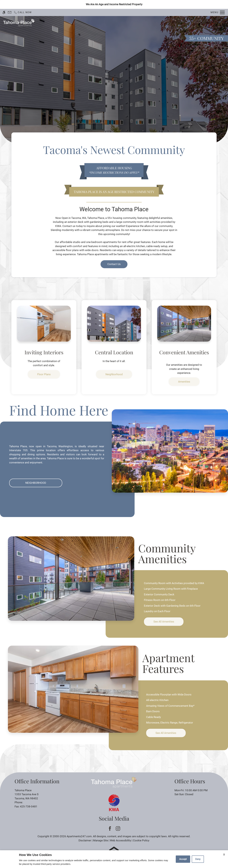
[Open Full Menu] (218, 12)
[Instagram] (118, 828)
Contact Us (112, 23)
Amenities (184, 382)
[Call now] (23, 12)
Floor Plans (145, 23)
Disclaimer (85, 840)
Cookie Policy (141, 840)
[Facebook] (110, 828)
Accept (183, 859)
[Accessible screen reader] (4, 12)
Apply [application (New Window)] (128, 23)
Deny (198, 859)
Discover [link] (114, 90)
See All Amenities (164, 622)
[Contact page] (10, 12)
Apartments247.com (79, 836)
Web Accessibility (120, 840)
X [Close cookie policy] (224, 855)
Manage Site (101, 840)
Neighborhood (114, 374)
